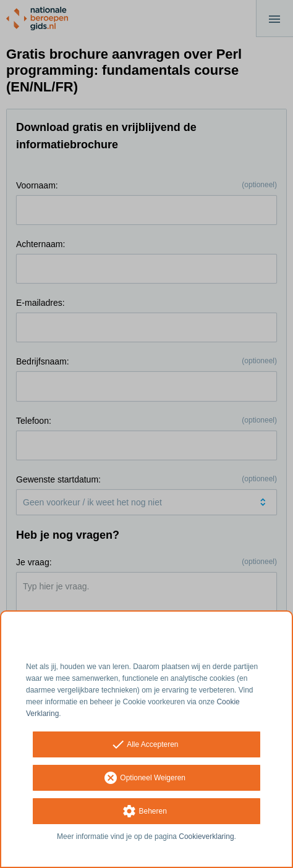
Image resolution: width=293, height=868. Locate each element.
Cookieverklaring (206, 836)
